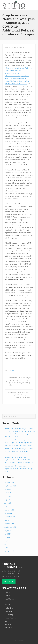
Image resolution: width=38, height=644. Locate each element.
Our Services (9, 608)
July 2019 (8, 534)
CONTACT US (9, 581)
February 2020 (9, 510)
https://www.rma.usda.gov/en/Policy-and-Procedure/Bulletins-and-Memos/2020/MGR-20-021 (19, 71)
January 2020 (9, 513)
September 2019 (10, 527)
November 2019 (10, 520)
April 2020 (8, 503)
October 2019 (9, 524)
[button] (34, 5)
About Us (7, 605)
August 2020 (8, 489)
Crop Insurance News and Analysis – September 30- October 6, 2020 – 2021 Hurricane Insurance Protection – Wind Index (19, 460)
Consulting (8, 596)
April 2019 (8, 544)
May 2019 (7, 541)
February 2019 (9, 551)
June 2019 (8, 537)
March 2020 (8, 506)
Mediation (8, 592)
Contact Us (8, 628)
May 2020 (7, 500)
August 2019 (8, 530)
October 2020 (9, 482)
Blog (13, 370)
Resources (8, 624)
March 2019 (8, 548)
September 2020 (10, 486)
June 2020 (8, 496)
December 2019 (10, 517)
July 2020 (8, 493)
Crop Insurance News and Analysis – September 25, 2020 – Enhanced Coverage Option (19, 468)
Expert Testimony (10, 599)
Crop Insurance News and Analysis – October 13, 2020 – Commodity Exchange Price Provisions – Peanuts (19, 451)
